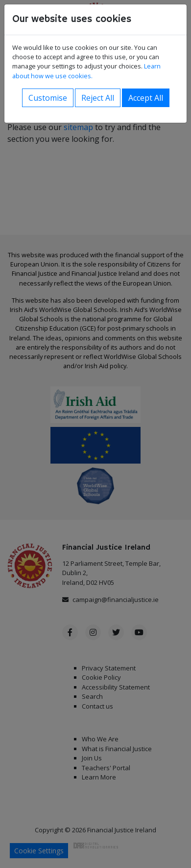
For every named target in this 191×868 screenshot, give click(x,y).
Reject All (98, 98)
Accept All (146, 98)
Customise (48, 98)
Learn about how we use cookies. (86, 71)
